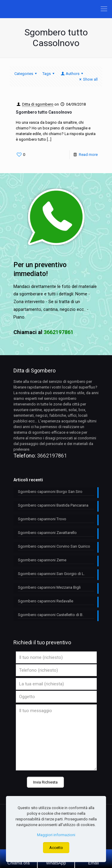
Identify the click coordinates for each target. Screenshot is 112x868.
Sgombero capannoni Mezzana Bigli (49, 587)
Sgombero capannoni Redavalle (46, 601)
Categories (26, 74)
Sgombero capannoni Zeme (42, 560)
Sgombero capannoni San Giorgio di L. (51, 574)
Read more (88, 155)
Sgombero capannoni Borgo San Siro (50, 492)
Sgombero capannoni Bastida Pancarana (53, 505)
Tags (49, 74)
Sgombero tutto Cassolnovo (44, 112)
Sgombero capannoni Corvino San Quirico (54, 546)
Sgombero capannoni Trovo (42, 519)
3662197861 (52, 456)
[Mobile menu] (104, 9)
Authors (72, 74)
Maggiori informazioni (56, 835)
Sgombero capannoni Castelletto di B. (51, 615)
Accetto (56, 848)
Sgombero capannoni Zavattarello (47, 533)
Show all (88, 79)
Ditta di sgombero (38, 104)
